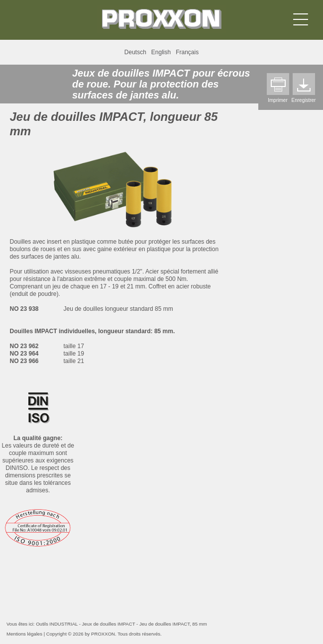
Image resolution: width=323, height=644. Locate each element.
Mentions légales (24, 634)
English (161, 52)
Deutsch (135, 52)
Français (187, 52)
